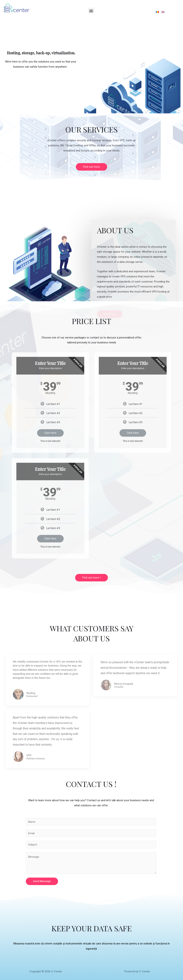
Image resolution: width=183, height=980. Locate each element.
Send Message (42, 881)
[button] (91, 167)
